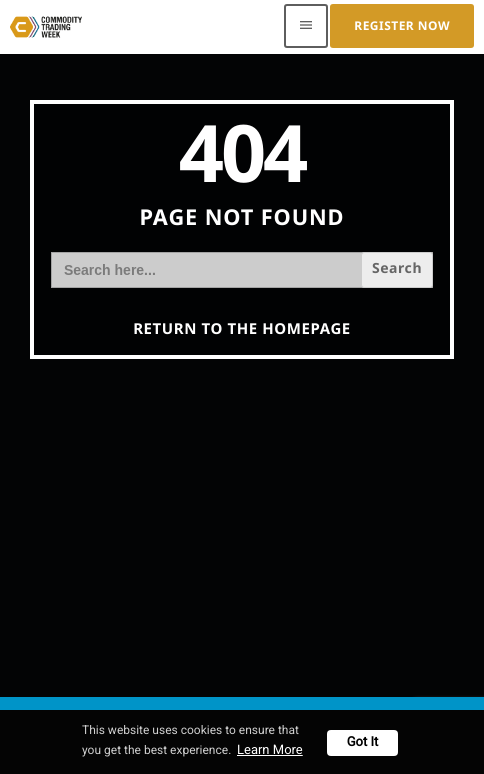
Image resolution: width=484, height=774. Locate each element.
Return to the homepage (242, 329)
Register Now (402, 25)
